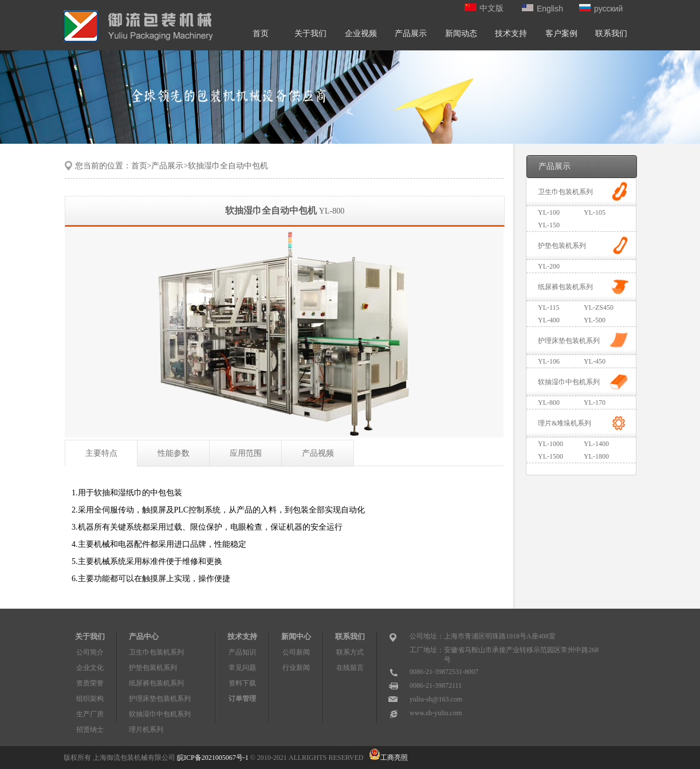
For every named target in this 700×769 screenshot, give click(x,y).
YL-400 (549, 320)
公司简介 (90, 652)
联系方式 (350, 652)
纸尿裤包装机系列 (565, 287)
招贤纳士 (90, 729)
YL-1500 (550, 456)
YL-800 (549, 403)
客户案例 (561, 33)
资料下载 (242, 683)
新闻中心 (296, 636)
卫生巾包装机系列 (565, 192)
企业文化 (90, 668)
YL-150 (549, 225)
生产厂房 (90, 714)
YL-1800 (596, 456)
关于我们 (310, 33)
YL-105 (595, 212)
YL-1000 (550, 444)
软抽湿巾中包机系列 (569, 382)
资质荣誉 (90, 683)
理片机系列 (146, 729)
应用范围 (246, 453)
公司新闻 (296, 652)
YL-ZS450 (599, 307)
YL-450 (595, 361)
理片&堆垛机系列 (565, 423)
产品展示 (411, 33)
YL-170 (595, 403)
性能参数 (174, 453)
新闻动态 (461, 33)
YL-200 (549, 266)
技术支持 (511, 33)
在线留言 (350, 668)
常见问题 (242, 668)
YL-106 (549, 361)
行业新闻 (296, 668)
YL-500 (595, 320)
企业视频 (361, 33)
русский (601, 9)
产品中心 (144, 636)
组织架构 (90, 699)
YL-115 (549, 307)
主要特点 (101, 453)
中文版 (484, 8)
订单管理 (242, 699)
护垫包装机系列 (562, 246)
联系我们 (611, 33)
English (542, 9)
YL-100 (549, 212)
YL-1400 (596, 444)
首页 (261, 33)
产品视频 (318, 453)
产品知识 (242, 652)
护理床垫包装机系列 (569, 341)
